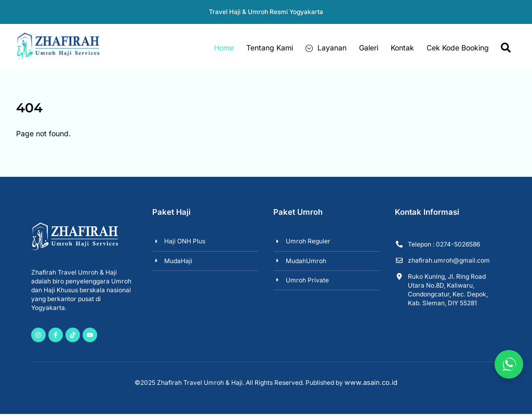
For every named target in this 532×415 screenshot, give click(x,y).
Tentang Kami (270, 48)
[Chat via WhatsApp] (509, 364)
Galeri (369, 48)
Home (224, 48)
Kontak (402, 48)
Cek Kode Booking (458, 48)
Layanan (326, 48)
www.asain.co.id (371, 383)
